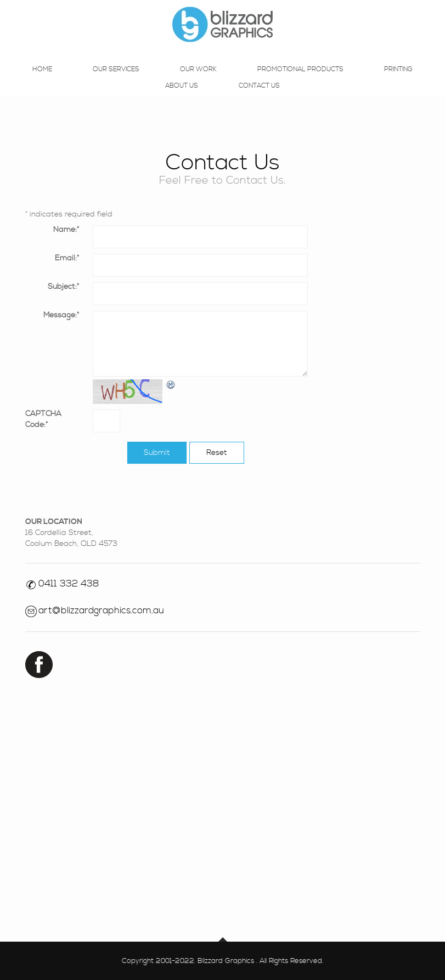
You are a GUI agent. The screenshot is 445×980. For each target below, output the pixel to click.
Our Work (198, 81)
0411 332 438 (69, 584)
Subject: (63, 287)
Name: (66, 230)
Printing (398, 81)
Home (42, 81)
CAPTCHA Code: (43, 419)
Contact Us (259, 98)
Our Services (116, 81)
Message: (61, 315)
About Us (182, 98)
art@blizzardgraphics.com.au (101, 611)
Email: (67, 258)
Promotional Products (300, 81)
